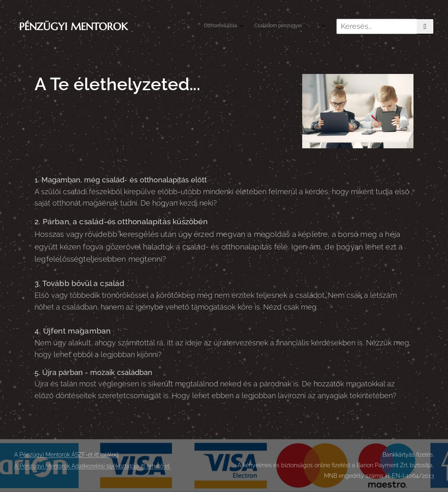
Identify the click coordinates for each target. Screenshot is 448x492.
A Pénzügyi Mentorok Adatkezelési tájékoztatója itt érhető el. (92, 466)
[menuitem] (272, 26)
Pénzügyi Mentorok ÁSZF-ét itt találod (69, 455)
